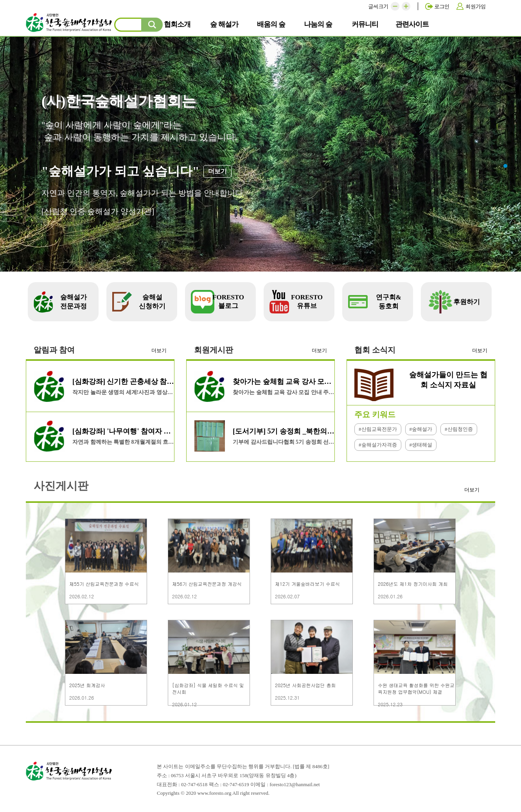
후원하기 (467, 302)
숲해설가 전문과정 (74, 302)
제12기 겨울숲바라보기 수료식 (307, 584)
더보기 (159, 350)
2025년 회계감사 (87, 685)
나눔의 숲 (321, 24)
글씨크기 (378, 6)
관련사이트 (414, 24)
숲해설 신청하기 (152, 302)
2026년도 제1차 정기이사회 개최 (413, 584)
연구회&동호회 (389, 302)
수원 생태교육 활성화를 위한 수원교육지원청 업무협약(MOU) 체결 (416, 688)
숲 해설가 (227, 24)
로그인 (442, 6)
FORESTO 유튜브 (307, 302)
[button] (395, 6)
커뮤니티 (368, 24)
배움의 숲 (274, 24)
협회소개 (180, 24)
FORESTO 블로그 (228, 302)
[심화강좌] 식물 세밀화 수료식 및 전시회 (208, 688)
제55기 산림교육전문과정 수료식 (104, 584)
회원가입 (476, 6)
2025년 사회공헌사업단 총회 (305, 685)
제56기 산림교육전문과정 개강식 (207, 584)
